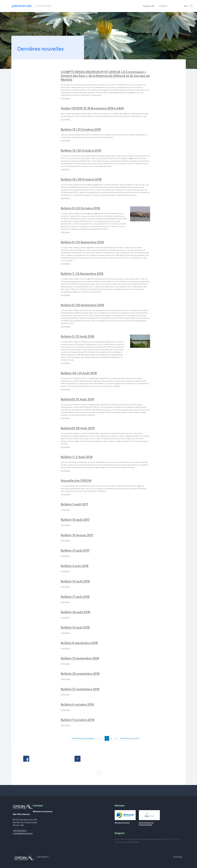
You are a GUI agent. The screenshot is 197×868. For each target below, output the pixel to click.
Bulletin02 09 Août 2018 (78, 428)
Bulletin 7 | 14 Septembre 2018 (82, 274)
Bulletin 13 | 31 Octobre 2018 (81, 129)
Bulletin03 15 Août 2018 (77, 399)
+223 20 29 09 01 (20, 831)
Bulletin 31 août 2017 (75, 551)
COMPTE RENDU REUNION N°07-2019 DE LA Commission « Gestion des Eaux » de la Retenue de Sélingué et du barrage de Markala (105, 76)
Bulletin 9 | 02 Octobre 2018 (80, 208)
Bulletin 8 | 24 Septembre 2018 (82, 242)
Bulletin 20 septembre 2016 (80, 674)
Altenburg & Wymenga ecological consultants (145, 839)
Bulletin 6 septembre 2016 (79, 643)
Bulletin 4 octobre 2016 (77, 704)
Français (163, 6)
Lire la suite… (66, 98)
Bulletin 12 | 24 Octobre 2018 (81, 151)
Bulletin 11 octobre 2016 (78, 720)
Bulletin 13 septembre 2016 (80, 658)
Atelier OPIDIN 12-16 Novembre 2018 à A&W (92, 108)
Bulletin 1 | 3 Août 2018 (77, 457)
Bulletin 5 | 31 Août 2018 (77, 336)
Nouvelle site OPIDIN (76, 481)
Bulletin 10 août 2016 (75, 581)
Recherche (147, 6)
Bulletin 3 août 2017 (75, 504)
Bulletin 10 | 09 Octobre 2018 (81, 179)
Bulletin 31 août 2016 (75, 627)
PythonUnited (127, 842)
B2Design (136, 842)
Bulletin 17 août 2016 (75, 597)
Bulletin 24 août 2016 (75, 612)
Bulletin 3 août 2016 (75, 566)
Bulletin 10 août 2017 (75, 520)
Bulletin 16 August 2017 (77, 535)
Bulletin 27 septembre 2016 (80, 689)
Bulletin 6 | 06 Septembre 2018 (82, 305)
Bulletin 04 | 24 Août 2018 (79, 373)
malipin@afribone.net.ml (23, 833)
